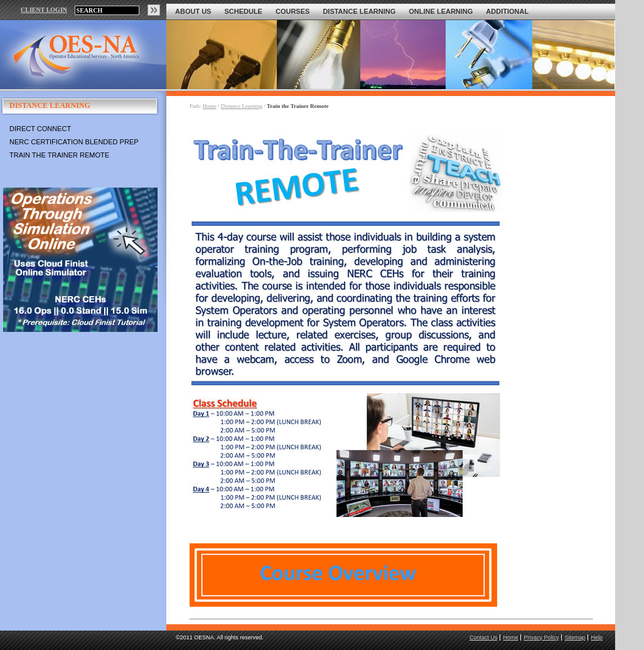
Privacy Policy (541, 637)
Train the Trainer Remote (59, 155)
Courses (292, 11)
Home (210, 106)
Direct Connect (40, 129)
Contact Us (484, 637)
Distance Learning (359, 11)
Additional (507, 11)
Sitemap (575, 637)
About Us (193, 11)
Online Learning (441, 11)
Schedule (243, 11)
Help (597, 637)
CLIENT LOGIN (44, 10)
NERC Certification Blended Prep (74, 142)
